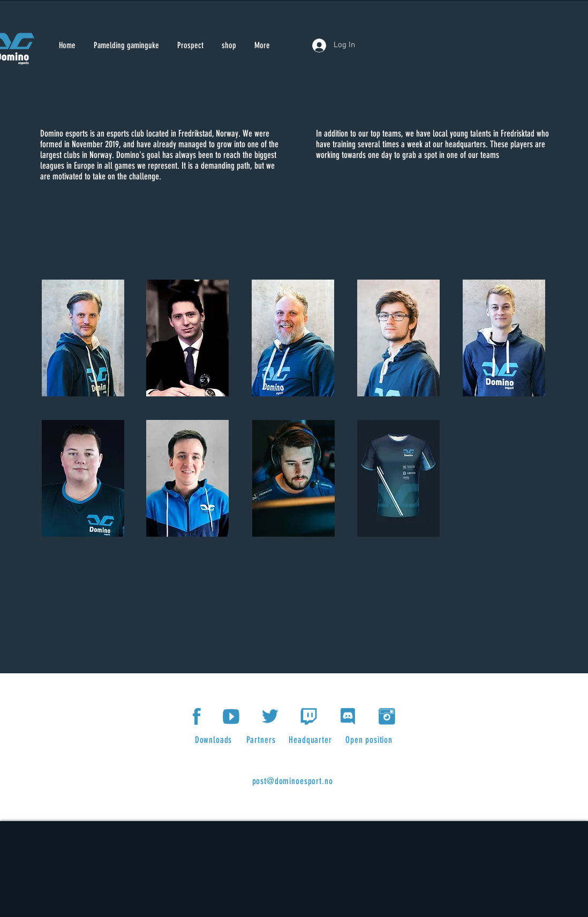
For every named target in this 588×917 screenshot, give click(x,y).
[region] (84, 339)
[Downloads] (214, 740)
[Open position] (370, 740)
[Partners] (262, 740)
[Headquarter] (311, 740)
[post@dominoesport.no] (293, 781)
